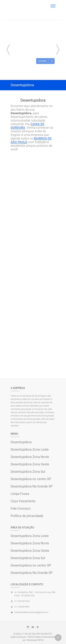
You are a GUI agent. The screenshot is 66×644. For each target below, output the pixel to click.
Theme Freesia (34, 637)
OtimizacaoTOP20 (35, 640)
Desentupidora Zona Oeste (30, 464)
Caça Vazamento (23, 501)
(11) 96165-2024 (22, 601)
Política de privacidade (27, 516)
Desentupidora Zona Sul (28, 472)
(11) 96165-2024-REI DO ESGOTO (36, 634)
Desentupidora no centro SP (31, 479)
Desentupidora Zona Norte (30, 457)
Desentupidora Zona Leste (30, 449)
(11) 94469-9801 (22, 607)
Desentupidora (38, 33)
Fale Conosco (21, 508)
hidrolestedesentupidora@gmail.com (31, 612)
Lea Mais (45, 61)
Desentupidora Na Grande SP (32, 486)
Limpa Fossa (20, 494)
